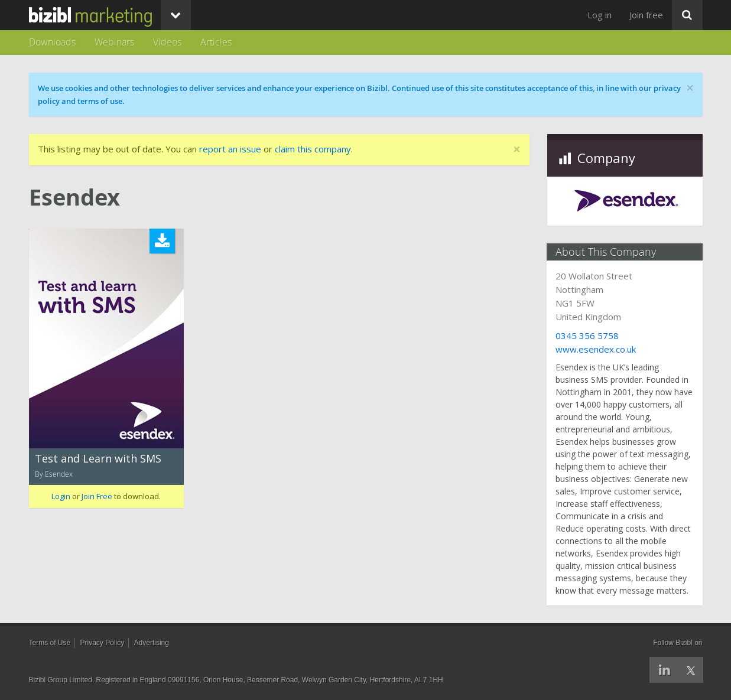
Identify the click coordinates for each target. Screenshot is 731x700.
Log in (600, 15)
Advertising (152, 643)
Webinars (114, 42)
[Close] (517, 150)
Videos (167, 42)
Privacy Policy (103, 643)
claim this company (313, 149)
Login (61, 496)
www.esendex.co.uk (596, 349)
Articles (216, 42)
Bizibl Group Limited (61, 680)
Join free (646, 15)
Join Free (97, 496)
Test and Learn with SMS (98, 458)
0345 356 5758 (588, 336)
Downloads (52, 42)
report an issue (230, 149)
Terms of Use (50, 643)
